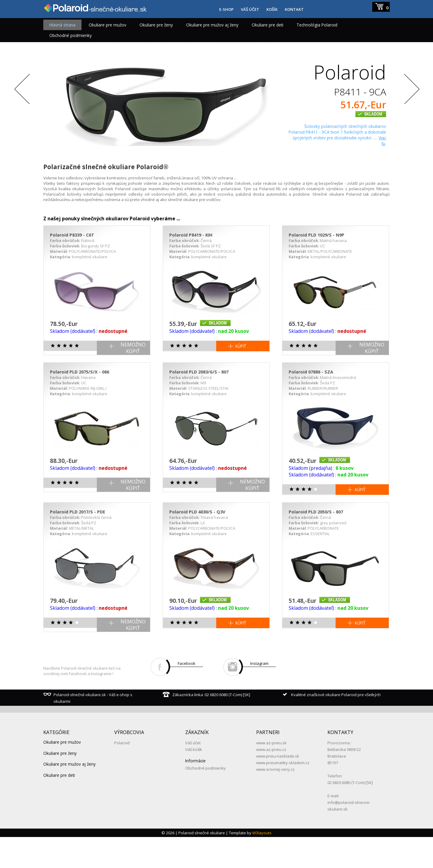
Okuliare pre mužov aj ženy (212, 25)
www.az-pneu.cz (271, 780)
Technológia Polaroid (317, 25)
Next (410, 99)
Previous (23, 99)
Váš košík (194, 780)
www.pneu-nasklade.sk (278, 787)
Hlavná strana (62, 25)
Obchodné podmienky (71, 35)
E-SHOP (226, 9)
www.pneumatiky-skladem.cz (283, 794)
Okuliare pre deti (267, 25)
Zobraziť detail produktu (354, 160)
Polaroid (122, 774)
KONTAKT (294, 9)
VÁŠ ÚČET (250, 9)
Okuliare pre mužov (107, 25)
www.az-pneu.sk (271, 774)
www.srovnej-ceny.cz (275, 800)
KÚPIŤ (241, 377)
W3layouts (262, 864)
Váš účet (193, 774)
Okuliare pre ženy (156, 25)
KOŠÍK (272, 9)
